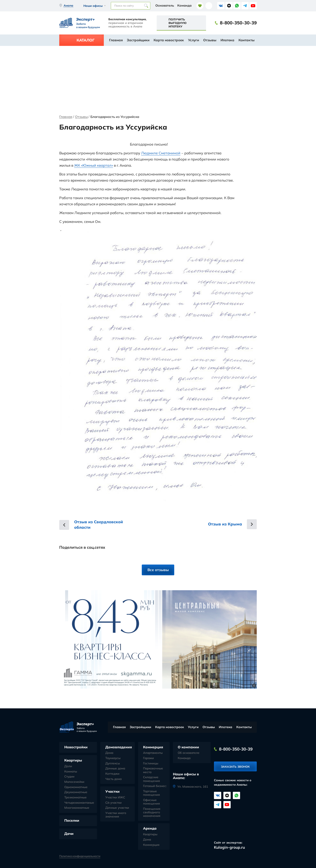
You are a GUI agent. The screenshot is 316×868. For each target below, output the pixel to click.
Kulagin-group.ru (229, 847)
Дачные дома (115, 768)
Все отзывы (158, 570)
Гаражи (148, 758)
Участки (112, 791)
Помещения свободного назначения (152, 812)
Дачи (69, 834)
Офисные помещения (151, 802)
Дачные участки (117, 808)
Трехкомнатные (75, 797)
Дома (109, 753)
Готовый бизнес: (155, 786)
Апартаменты (153, 753)
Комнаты (71, 771)
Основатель (165, 5)
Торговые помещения (151, 793)
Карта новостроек (169, 40)
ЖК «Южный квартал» (94, 165)
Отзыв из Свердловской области (99, 525)
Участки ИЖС (115, 797)
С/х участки (113, 803)
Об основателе (189, 753)
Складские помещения (151, 779)
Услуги (194, 40)
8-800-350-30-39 (238, 23)
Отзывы (210, 40)
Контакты (247, 40)
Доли (68, 766)
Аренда (150, 828)
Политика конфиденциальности (80, 856)
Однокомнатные (76, 787)
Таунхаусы (113, 758)
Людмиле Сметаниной (161, 153)
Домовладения (119, 747)
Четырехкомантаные (79, 803)
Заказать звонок (235, 767)
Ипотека (227, 40)
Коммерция (153, 747)
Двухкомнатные (76, 792)
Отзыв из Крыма (225, 524)
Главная (116, 40)
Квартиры (73, 760)
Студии (69, 776)
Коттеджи (112, 774)
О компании (188, 747)
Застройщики (138, 40)
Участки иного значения (116, 815)
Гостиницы (151, 763)
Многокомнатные (77, 808)
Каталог (86, 40)
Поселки (72, 820)
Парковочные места (153, 770)
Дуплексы (113, 763)
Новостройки (76, 747)
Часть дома (113, 779)
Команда (184, 5)
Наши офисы (93, 6)
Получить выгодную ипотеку (178, 23)
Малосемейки (74, 782)
